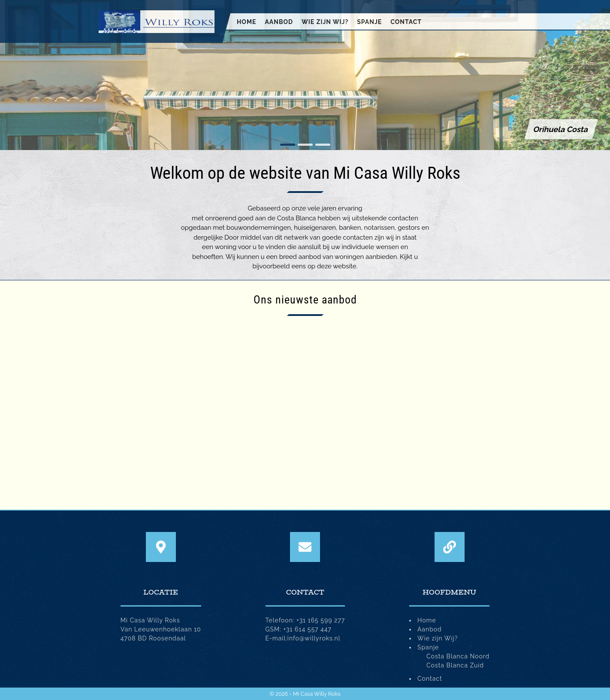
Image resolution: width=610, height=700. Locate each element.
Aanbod (279, 22)
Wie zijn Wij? (325, 22)
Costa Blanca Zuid (455, 665)
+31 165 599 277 (321, 620)
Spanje (369, 22)
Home (247, 22)
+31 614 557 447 (308, 629)
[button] (288, 145)
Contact (406, 22)
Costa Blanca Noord (458, 656)
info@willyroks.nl (314, 638)
